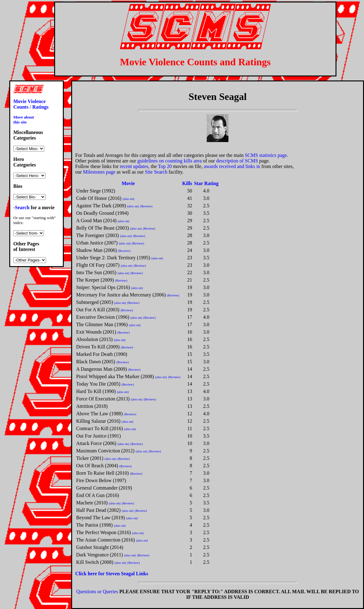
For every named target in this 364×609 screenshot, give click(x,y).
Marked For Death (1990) (102, 354)
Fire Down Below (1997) (101, 480)
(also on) (128, 199)
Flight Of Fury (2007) (98, 265)
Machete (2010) (92, 503)
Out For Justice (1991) (98, 436)
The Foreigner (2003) (97, 235)
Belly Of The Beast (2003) (102, 228)
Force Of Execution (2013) (103, 399)
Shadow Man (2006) (97, 250)
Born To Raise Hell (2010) (102, 473)
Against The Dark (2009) (101, 206)
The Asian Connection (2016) (106, 540)
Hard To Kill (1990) (96, 391)
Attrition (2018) (92, 406)
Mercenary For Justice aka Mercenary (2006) (121, 295)
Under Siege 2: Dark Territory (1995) (113, 258)
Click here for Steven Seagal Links (112, 574)
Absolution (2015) (94, 339)
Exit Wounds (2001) (96, 332)
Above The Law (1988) (99, 414)
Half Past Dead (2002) (98, 510)
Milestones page (99, 172)
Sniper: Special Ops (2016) (103, 287)
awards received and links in (232, 166)
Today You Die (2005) (98, 384)
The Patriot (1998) (94, 525)
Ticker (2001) (90, 458)
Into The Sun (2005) (96, 272)
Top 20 (165, 166)
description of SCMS (237, 161)
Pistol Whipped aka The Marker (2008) (115, 376)
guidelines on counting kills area (170, 161)
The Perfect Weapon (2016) (104, 532)
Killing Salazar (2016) (98, 421)
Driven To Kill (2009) (98, 347)
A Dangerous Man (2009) (102, 369)
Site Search (156, 172)
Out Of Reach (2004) (97, 466)
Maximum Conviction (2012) (105, 451)
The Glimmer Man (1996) (102, 324)
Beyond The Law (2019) (100, 518)
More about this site (24, 120)
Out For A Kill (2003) (98, 310)
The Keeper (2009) (95, 280)
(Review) (146, 206)
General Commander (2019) (104, 488)
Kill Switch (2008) (95, 562)
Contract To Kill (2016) (100, 428)
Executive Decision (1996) (103, 317)
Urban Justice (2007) (97, 243)
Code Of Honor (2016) (99, 198)
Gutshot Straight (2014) (100, 547)
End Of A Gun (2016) (98, 495)
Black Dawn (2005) (96, 362)
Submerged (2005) (95, 302)
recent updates (134, 166)
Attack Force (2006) (96, 443)
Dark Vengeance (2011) (100, 555)
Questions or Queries (97, 592)
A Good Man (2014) (96, 220)
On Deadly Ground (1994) (102, 213)
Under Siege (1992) (96, 191)
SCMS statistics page (266, 155)
